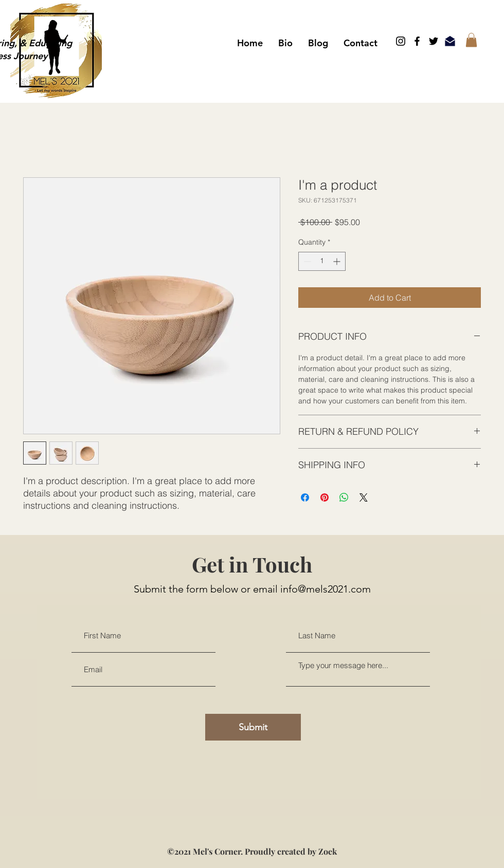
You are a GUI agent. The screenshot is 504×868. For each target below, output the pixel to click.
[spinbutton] (322, 261)
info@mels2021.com (326, 589)
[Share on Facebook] (305, 497)
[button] (471, 40)
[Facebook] (417, 41)
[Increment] (338, 261)
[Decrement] (306, 261)
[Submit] (253, 727)
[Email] (450, 41)
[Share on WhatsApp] (344, 497)
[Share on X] (364, 497)
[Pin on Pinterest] (325, 497)
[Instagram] (401, 41)
